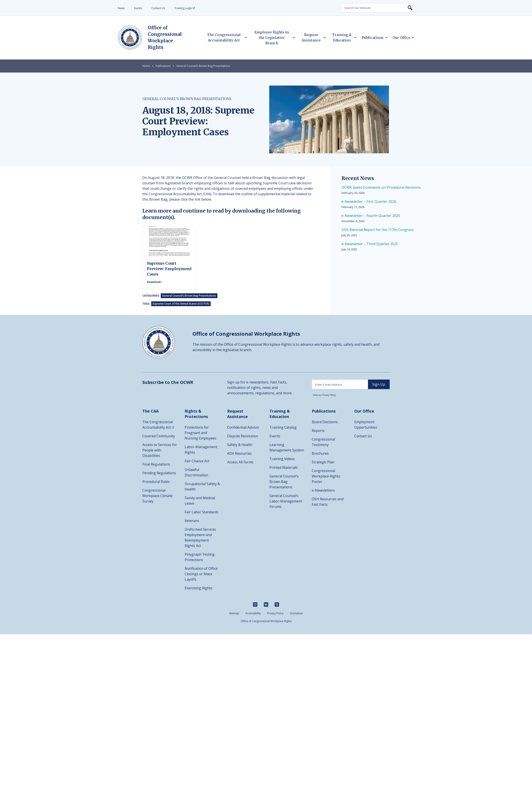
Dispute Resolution (243, 436)
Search (410, 8)
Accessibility (253, 613)
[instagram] (255, 604)
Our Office (401, 38)
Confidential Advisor (243, 427)
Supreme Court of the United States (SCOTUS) (181, 304)
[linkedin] (266, 604)
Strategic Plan (323, 462)
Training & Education (342, 37)
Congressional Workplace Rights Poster (326, 476)
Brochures (320, 453)
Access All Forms (240, 462)
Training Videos (282, 459)
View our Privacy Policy (324, 395)
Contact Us (158, 8)
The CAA (150, 411)
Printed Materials (284, 467)
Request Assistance (311, 37)
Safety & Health (240, 445)
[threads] (277, 604)
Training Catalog (283, 427)
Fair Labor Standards (202, 512)
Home (146, 66)
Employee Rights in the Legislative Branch (272, 38)
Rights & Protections (196, 414)
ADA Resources (240, 453)
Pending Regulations (159, 473)
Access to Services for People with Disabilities (160, 450)
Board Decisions (325, 422)
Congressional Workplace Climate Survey (158, 496)
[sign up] (379, 384)
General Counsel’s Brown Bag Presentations (203, 66)
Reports (318, 431)
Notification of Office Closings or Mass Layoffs (201, 574)
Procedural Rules (156, 482)
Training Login (185, 8)
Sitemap (234, 613)
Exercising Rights (199, 588)
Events (138, 8)
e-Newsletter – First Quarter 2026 (369, 201)
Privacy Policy (275, 613)
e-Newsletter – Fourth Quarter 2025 (371, 216)
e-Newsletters (323, 490)
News (121, 8)
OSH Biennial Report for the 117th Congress (378, 230)
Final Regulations (156, 464)
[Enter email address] (340, 384)
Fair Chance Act (197, 461)
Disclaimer (297, 613)
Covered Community (159, 436)
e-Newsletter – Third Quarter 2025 (370, 244)
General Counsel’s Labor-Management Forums (286, 501)
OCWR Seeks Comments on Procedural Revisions (381, 187)
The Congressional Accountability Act (224, 37)
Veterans (192, 521)
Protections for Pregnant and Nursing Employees (201, 433)
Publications (373, 38)
